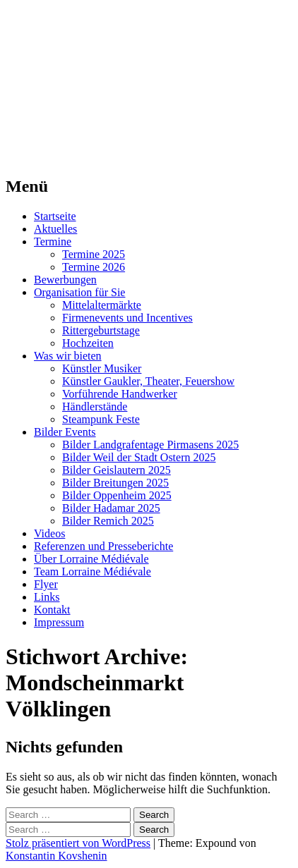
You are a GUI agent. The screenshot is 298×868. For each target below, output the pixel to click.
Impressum (59, 622)
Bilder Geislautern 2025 (117, 470)
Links (47, 597)
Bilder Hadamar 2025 (111, 508)
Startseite (55, 216)
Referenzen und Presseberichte (103, 546)
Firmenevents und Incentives (127, 318)
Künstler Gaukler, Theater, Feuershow (148, 381)
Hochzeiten (88, 343)
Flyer (46, 584)
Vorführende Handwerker (120, 394)
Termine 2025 (94, 254)
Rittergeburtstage (101, 330)
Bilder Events (65, 432)
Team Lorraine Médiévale (93, 571)
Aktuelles (55, 229)
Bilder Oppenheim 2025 (117, 495)
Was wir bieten (68, 356)
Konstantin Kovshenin (56, 856)
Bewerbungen (65, 280)
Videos (49, 533)
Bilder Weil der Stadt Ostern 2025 (139, 457)
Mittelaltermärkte (102, 305)
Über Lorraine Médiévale (91, 559)
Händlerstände (95, 407)
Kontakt (52, 610)
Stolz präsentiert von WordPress (78, 843)
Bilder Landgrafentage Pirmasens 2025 (150, 445)
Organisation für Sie (79, 292)
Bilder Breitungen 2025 (115, 483)
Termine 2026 (94, 267)
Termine (53, 242)
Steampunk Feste (101, 419)
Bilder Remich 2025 (108, 521)
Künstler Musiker (102, 368)
